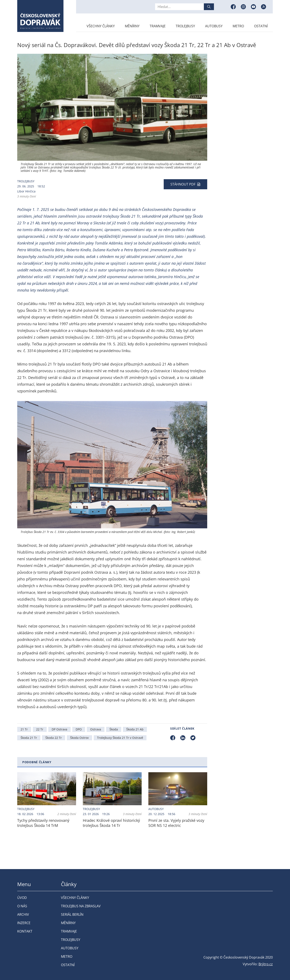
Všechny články (101, 26)
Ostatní (261, 26)
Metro (238, 26)
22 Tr (40, 729)
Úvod (22, 898)
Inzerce (24, 923)
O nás (22, 906)
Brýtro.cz (266, 964)
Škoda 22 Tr (54, 738)
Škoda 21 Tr (29, 738)
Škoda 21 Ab (135, 729)
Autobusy (214, 26)
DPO (79, 729)
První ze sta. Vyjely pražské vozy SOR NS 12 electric (176, 823)
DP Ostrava (59, 729)
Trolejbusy (185, 26)
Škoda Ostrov (79, 738)
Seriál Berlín (72, 914)
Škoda (114, 729)
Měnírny (132, 26)
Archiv (23, 914)
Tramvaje (158, 26)
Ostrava (96, 729)
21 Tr (24, 729)
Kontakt (25, 931)
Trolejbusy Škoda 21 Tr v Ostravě (120, 738)
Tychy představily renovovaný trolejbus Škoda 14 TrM (43, 823)
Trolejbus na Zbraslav (81, 906)
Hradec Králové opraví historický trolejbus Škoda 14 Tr (111, 823)
